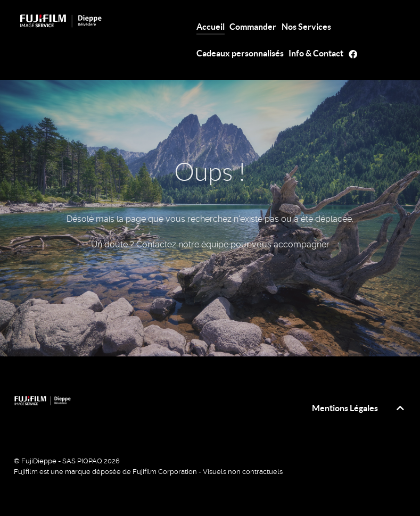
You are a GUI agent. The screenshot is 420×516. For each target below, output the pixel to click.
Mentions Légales (345, 408)
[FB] (355, 53)
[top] (400, 408)
